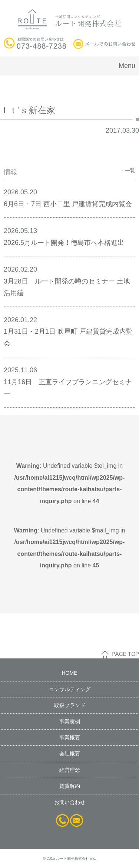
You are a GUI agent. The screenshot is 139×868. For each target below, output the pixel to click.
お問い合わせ (70, 802)
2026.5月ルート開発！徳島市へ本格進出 (64, 243)
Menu (127, 66)
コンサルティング (70, 689)
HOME (70, 673)
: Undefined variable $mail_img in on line (70, 548)
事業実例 (70, 722)
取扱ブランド (70, 705)
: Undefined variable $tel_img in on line (70, 483)
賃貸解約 (70, 786)
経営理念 (70, 770)
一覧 (128, 171)
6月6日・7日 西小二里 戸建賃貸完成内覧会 (68, 204)
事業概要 (70, 738)
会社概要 (70, 754)
